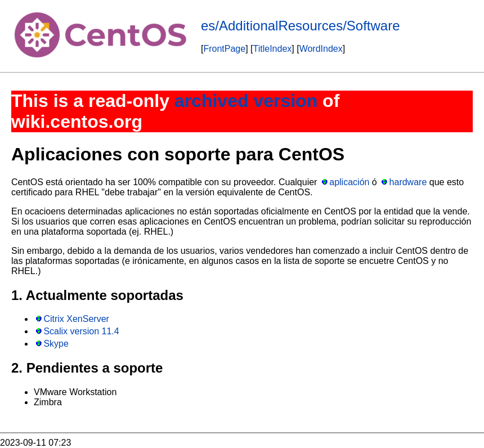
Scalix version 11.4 (81, 331)
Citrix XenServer (76, 319)
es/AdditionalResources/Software (301, 26)
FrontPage (224, 49)
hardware (408, 182)
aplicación (349, 182)
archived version (246, 101)
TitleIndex (273, 49)
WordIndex (321, 49)
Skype (56, 344)
